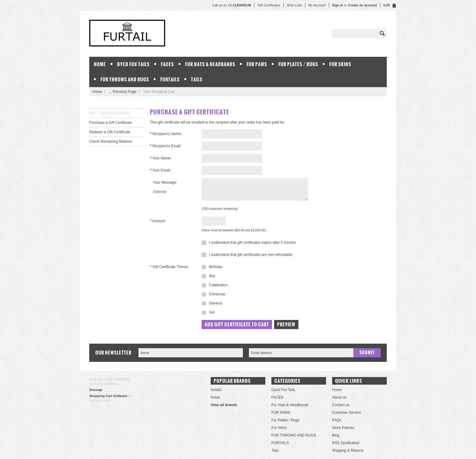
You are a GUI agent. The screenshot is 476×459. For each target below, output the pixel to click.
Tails (197, 79)
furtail (215, 397)
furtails (216, 390)
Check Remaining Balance (111, 141)
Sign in (338, 5)
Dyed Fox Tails (133, 64)
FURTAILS (170, 79)
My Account (317, 5)
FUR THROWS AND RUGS (125, 79)
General (212, 304)
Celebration (215, 285)
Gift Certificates (269, 5)
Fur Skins (340, 64)
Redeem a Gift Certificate (110, 132)
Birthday (212, 267)
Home (97, 92)
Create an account (362, 5)
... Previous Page (122, 92)
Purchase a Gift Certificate (110, 123)
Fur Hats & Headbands (210, 64)
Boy (208, 276)
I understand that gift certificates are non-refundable (247, 255)
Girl (208, 313)
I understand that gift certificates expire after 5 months (249, 243)
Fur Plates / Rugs (298, 64)
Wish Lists (294, 5)
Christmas (213, 294)
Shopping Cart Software (108, 396)
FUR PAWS (257, 64)
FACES (167, 64)
